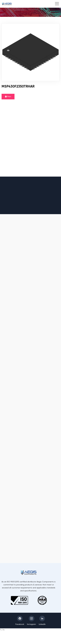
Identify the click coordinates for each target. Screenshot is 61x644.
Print (8, 97)
